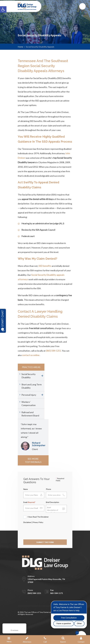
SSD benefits (45, 266)
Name (26, 489)
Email (29, 502)
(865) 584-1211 (53, 351)
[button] (3, 9)
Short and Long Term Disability (32, 386)
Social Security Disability (28, 376)
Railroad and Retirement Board (30, 414)
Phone (48, 489)
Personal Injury (29, 395)
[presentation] (42, 531)
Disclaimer (27, 522)
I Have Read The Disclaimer (38, 517)
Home (20, 47)
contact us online (31, 355)
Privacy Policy (38, 522)
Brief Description (53, 502)
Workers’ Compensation (29, 404)
